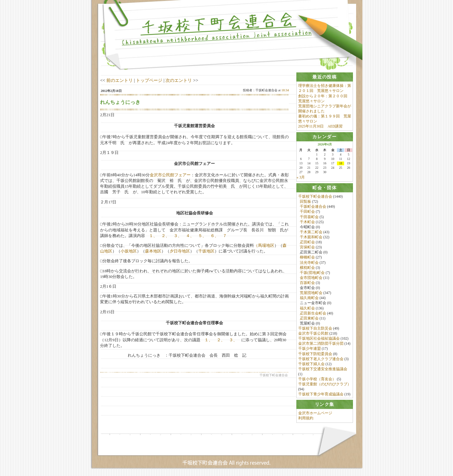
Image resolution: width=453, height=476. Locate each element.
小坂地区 (129, 251)
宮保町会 (307, 247)
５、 (202, 236)
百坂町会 (307, 283)
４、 (190, 236)
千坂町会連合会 (313, 207)
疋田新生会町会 (313, 314)
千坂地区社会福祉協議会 (319, 339)
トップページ (149, 80)
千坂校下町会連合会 (315, 197)
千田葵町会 (309, 217)
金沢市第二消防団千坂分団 (321, 344)
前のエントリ (120, 80)
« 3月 (301, 178)
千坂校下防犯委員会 (315, 354)
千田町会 (307, 212)
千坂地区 (206, 251)
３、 (178, 236)
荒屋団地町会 (311, 293)
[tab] (325, 77)
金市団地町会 (311, 278)
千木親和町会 (311, 237)
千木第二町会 (311, 232)
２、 (165, 236)
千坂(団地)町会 (312, 273)
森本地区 (153, 251)
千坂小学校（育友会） (317, 379)
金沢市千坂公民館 (313, 334)
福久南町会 (309, 298)
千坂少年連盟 (310, 349)
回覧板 (305, 202)
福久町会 (307, 309)
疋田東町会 (309, 319)
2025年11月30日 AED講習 (320, 126)
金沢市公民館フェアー (170, 175)
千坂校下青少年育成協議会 (321, 394)
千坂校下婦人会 (311, 364)
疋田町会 (307, 242)
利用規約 (306, 419)
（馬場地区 (264, 245)
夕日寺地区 (180, 251)
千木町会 (307, 222)
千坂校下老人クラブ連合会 (321, 359)
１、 (153, 236)
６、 (215, 236)
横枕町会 (307, 268)
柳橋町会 (307, 258)
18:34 (285, 90)
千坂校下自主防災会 (315, 329)
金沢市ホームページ (315, 414)
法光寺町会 (309, 263)
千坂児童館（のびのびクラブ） (325, 384)
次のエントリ (179, 80)
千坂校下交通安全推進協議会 (323, 369)
